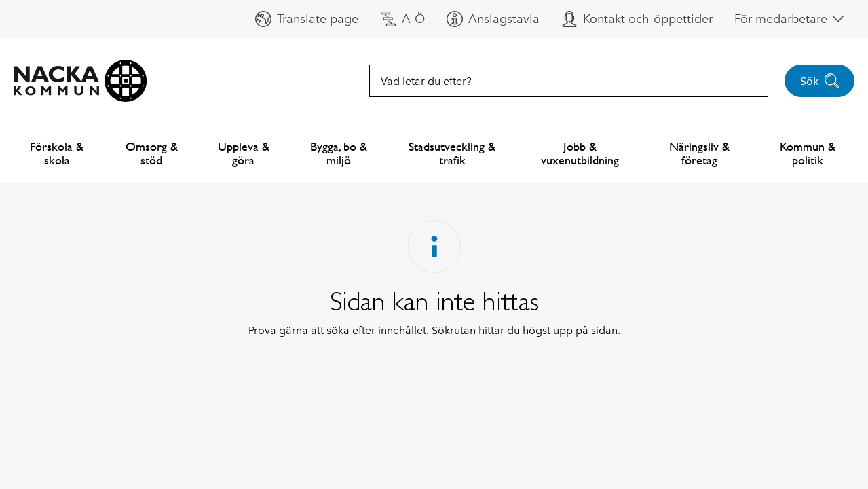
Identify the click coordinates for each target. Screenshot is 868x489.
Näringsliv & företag (699, 153)
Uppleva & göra (244, 153)
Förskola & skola (57, 153)
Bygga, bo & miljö (339, 153)
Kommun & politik (808, 153)
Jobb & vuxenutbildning (580, 153)
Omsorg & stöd (152, 153)
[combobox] (569, 81)
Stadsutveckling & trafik (452, 153)
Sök (820, 81)
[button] (307, 19)
